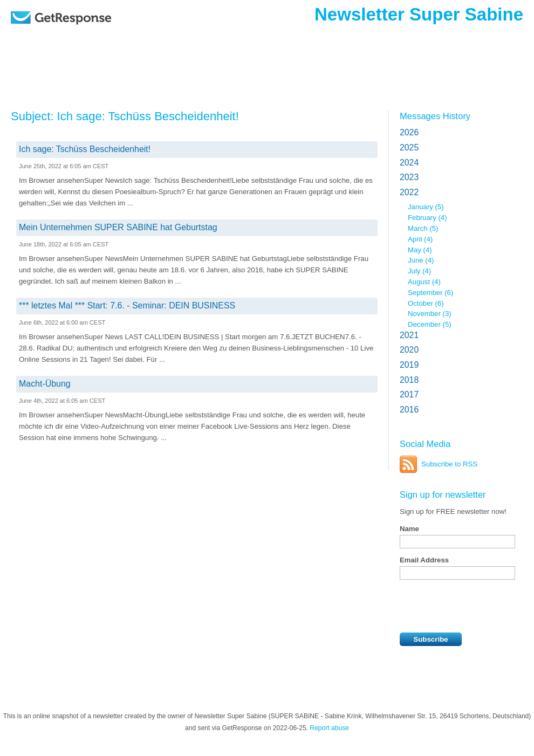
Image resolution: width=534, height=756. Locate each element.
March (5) (423, 228)
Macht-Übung (45, 384)
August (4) (424, 282)
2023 (409, 177)
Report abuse (329, 728)
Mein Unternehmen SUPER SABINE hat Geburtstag (118, 227)
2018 (409, 380)
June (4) (421, 260)
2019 (409, 365)
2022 (409, 192)
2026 (409, 132)
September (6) (430, 293)
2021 (409, 335)
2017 (409, 394)
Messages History (435, 116)
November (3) (430, 314)
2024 (409, 163)
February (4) (427, 218)
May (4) (420, 250)
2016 (409, 410)
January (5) (426, 207)
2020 (409, 350)
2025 (409, 147)
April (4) (420, 239)
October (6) (426, 303)
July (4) (419, 271)
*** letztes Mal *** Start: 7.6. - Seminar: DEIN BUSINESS (127, 305)
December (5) (430, 324)
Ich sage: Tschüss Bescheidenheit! (85, 149)
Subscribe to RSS (449, 464)
